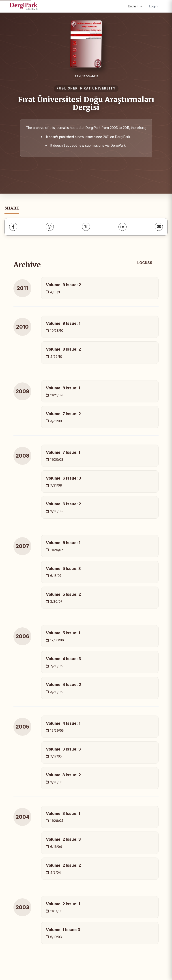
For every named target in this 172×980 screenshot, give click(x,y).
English (135, 6)
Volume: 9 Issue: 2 (63, 285)
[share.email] (159, 227)
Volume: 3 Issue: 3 (63, 749)
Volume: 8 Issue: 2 (63, 349)
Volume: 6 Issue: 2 (63, 504)
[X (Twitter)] (86, 227)
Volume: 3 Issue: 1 (63, 813)
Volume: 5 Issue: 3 (63, 569)
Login (153, 6)
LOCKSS (145, 263)
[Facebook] (13, 227)
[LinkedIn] (123, 227)
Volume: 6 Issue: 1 (63, 543)
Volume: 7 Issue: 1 (63, 452)
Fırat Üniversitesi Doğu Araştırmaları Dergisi (86, 104)
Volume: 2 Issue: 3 (63, 839)
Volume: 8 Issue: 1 (63, 388)
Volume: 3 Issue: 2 (63, 775)
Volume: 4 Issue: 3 (63, 659)
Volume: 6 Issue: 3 (63, 478)
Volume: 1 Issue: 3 (63, 930)
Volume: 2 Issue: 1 (63, 904)
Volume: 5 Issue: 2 (63, 594)
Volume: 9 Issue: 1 (63, 323)
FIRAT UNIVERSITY (98, 88)
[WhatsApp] (50, 227)
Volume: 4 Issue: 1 (63, 723)
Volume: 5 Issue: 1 (63, 633)
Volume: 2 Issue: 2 (63, 865)
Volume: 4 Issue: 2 (63, 684)
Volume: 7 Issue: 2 (63, 414)
